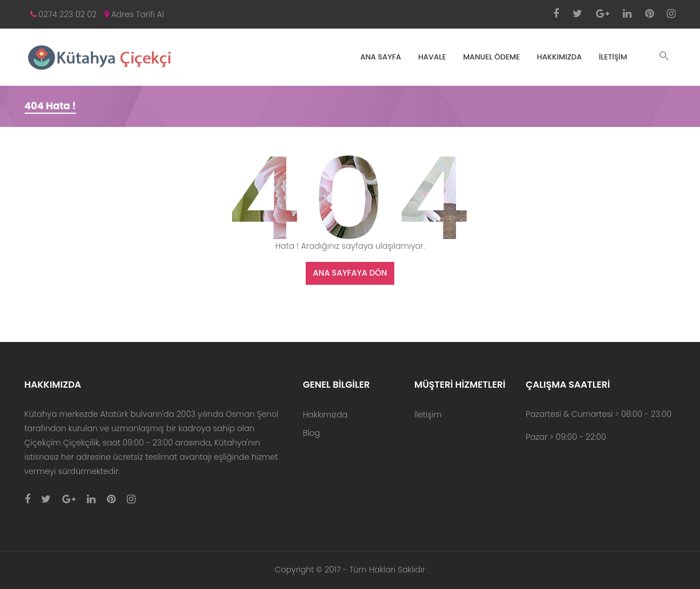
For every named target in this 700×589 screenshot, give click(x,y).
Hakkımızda (560, 57)
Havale (432, 57)
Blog (311, 433)
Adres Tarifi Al (134, 14)
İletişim (613, 57)
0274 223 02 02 (64, 14)
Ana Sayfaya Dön (350, 273)
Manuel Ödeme (491, 57)
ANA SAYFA (380, 57)
